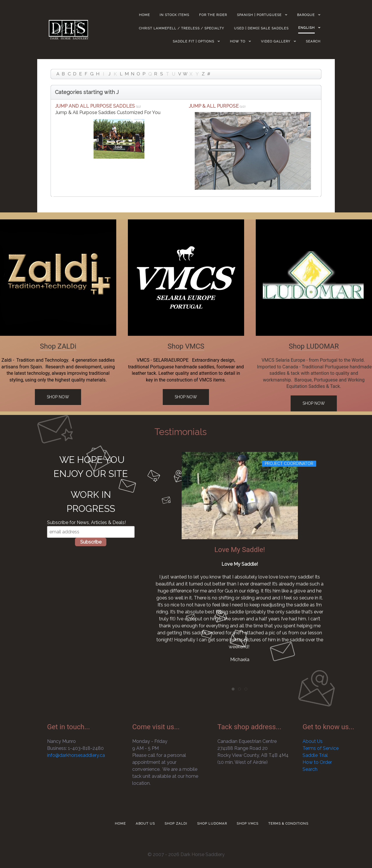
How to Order (317, 762)
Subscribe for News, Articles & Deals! (86, 522)
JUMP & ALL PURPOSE (214, 106)
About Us (313, 741)
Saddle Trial (315, 755)
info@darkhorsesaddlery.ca (76, 755)
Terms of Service (321, 748)
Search (310, 769)
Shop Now (58, 397)
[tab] (233, 689)
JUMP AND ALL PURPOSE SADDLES (95, 106)
